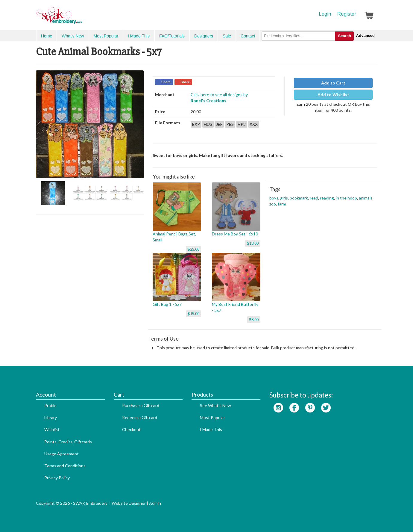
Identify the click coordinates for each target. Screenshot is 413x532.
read (314, 198)
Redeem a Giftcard (140, 417)
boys (274, 198)
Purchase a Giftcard (141, 405)
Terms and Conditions (65, 466)
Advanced (365, 35)
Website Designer (129, 503)
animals (366, 198)
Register (347, 14)
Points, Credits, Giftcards (68, 442)
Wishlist (52, 429)
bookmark (299, 198)
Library (51, 417)
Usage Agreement (62, 454)
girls (284, 198)
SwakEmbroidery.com (81, 18)
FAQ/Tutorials (172, 36)
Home (47, 36)
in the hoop (346, 198)
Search (344, 36)
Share (166, 82)
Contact (248, 36)
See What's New (215, 405)
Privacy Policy (57, 478)
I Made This (139, 36)
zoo (273, 204)
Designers (204, 36)
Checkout (131, 429)
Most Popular (106, 36)
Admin (155, 503)
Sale (227, 36)
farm (282, 204)
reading (327, 198)
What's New (73, 36)
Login (325, 14)
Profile (50, 405)
